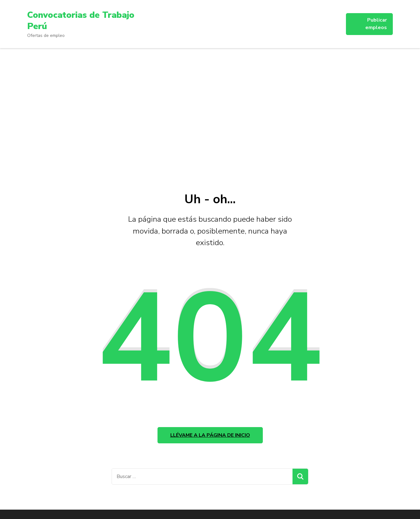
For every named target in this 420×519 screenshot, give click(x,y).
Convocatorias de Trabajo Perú (81, 21)
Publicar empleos (376, 24)
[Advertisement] (210, 117)
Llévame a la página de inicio (210, 435)
